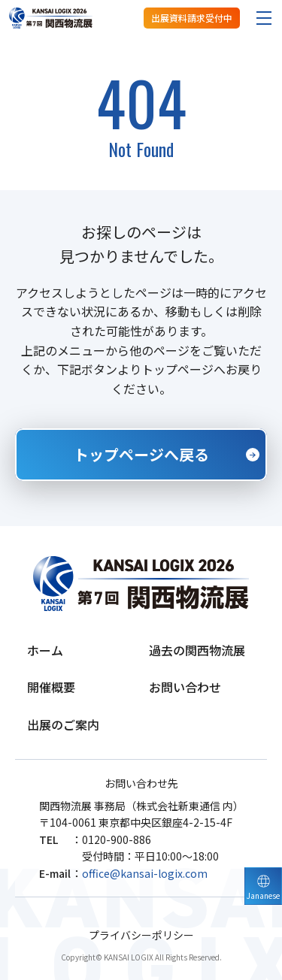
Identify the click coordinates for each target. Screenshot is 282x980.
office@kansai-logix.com (145, 873)
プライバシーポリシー (141, 935)
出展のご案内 (63, 724)
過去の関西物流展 (197, 650)
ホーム (45, 650)
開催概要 (51, 687)
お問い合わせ (185, 687)
